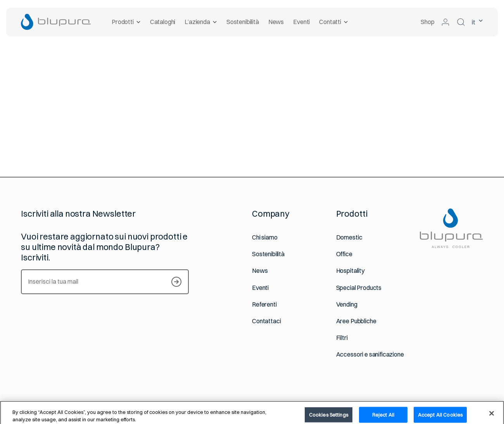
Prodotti (126, 22)
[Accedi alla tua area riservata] (445, 22)
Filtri (342, 338)
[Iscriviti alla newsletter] (176, 282)
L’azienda (201, 22)
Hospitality (350, 271)
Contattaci (266, 321)
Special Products (359, 288)
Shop (427, 22)
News (276, 22)
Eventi (301, 22)
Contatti (334, 22)
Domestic (349, 237)
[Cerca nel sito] (461, 22)
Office (344, 254)
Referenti (264, 304)
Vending (347, 304)
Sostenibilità (243, 22)
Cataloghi (163, 22)
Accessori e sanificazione (370, 354)
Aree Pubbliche (356, 321)
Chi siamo (265, 237)
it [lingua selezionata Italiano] (477, 22)
